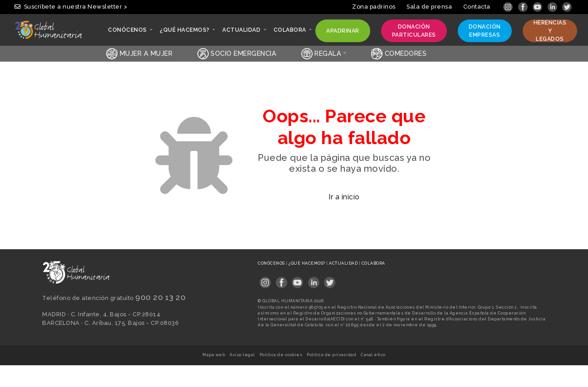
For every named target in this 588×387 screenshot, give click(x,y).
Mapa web (214, 355)
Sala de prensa (429, 7)
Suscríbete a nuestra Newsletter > (71, 7)
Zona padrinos (374, 7)
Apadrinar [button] (343, 33)
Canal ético (373, 355)
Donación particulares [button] (414, 31)
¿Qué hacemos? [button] (185, 32)
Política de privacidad (331, 355)
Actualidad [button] (242, 32)
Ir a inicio (344, 197)
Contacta (477, 7)
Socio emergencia (237, 53)
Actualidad (344, 263)
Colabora (373, 263)
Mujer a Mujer (139, 53)
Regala (321, 53)
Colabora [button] (291, 32)
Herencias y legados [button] (550, 31)
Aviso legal (242, 355)
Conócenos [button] (128, 32)
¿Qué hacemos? (307, 263)
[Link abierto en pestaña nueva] (509, 7)
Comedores (399, 53)
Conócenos (272, 263)
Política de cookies (281, 355)
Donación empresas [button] (485, 31)
